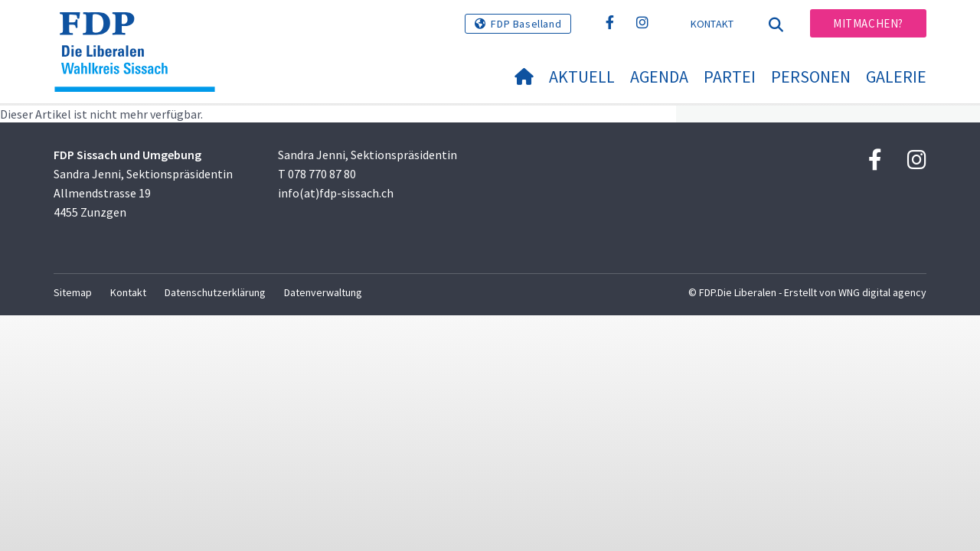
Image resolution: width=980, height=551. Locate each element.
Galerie (896, 77)
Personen (811, 77)
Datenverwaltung (323, 292)
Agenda (659, 77)
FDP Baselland (526, 24)
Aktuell (582, 77)
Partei (730, 77)
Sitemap (73, 292)
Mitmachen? (868, 23)
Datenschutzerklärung (215, 292)
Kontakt (712, 24)
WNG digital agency (882, 292)
